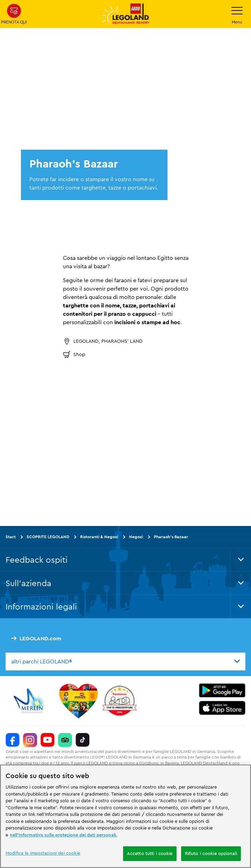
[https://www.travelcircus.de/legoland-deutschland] (120, 701)
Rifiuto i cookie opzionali (211, 853)
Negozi (136, 537)
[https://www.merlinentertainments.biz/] (30, 701)
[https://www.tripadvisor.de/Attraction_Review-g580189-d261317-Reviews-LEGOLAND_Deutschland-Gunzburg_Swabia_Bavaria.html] (65, 740)
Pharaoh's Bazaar (171, 537)
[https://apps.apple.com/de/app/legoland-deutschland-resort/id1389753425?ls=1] (222, 708)
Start (11, 537)
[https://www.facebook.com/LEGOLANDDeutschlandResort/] (13, 740)
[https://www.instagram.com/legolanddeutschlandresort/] (30, 740)
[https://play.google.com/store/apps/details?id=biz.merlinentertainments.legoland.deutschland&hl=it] (222, 690)
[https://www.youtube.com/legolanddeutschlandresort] (48, 740)
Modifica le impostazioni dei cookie (43, 853)
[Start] (78, 701)
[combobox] (125, 662)
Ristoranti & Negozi (99, 537)
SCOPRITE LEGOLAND (48, 537)
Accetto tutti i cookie (150, 853)
